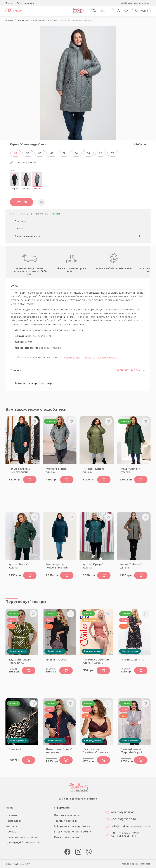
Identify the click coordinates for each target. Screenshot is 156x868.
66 (88, 153)
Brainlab (146, 864)
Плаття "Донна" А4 (133, 660)
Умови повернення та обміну (73, 832)
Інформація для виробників (72, 826)
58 (40, 153)
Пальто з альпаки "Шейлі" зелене (20, 470)
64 (76, 153)
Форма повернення (67, 837)
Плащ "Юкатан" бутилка (130, 470)
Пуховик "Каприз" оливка (94, 470)
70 (113, 153)
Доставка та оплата (67, 815)
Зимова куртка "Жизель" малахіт (57, 566)
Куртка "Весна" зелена (18, 566)
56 (28, 153)
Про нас (9, 3)
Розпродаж (13, 821)
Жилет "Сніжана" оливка (131, 566)
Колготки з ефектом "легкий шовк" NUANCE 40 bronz (96, 661)
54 (16, 153)
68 (101, 153)
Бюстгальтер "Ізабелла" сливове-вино (96, 751)
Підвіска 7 (15, 749)
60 (52, 153)
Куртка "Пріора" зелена (93, 566)
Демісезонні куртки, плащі (100, 358)
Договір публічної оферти (22, 843)
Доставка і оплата (25, 3)
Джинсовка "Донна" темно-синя (59, 751)
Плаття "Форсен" (57, 660)
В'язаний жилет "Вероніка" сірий (132, 751)
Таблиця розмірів (65, 821)
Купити (22, 202)
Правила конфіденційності (23, 837)
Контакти (11, 826)
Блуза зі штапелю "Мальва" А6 (20, 661)
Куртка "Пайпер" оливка (56, 470)
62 (64, 153)
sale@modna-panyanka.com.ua (136, 3)
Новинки (11, 815)
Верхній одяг (72, 358)
